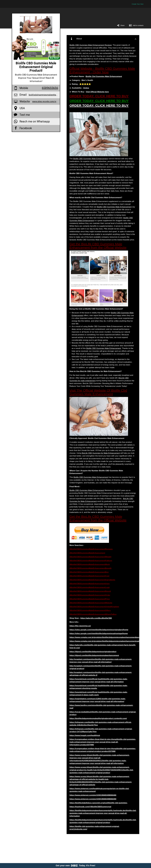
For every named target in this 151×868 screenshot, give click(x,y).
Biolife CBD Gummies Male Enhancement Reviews (91, 45)
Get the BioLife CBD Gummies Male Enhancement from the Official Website (98, 246)
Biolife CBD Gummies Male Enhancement (91, 159)
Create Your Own (138, 4)
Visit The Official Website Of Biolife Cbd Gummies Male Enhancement (98, 392)
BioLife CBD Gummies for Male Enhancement (101, 453)
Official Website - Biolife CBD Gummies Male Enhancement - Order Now (102, 70)
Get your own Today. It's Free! (76, 865)
